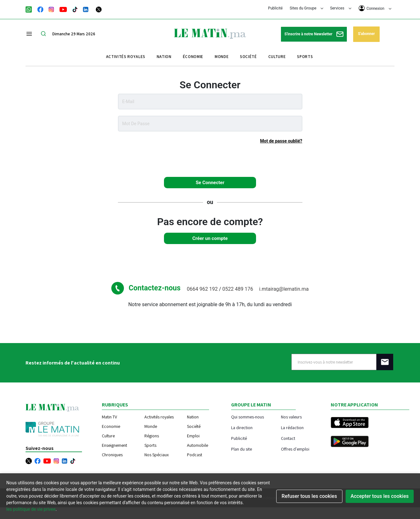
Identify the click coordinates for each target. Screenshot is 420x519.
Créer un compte (210, 238)
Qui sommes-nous (248, 417)
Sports (305, 57)
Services (341, 8)
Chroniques (112, 455)
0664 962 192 (203, 289)
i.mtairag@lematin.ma (284, 289)
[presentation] (210, 160)
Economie (111, 426)
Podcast (195, 455)
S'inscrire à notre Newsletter (314, 34)
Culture (277, 57)
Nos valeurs (291, 417)
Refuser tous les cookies (309, 496)
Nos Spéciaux (157, 455)
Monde (222, 57)
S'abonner (366, 34)
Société (248, 57)
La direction (242, 427)
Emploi (193, 436)
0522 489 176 (238, 289)
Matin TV (109, 417)
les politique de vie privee (31, 509)
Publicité (275, 8)
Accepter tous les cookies (380, 496)
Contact (288, 438)
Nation (164, 57)
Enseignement (114, 445)
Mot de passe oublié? (281, 141)
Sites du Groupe (307, 8)
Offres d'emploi (295, 449)
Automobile (198, 445)
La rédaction (292, 427)
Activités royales (126, 57)
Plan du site (242, 449)
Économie (193, 57)
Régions (152, 436)
